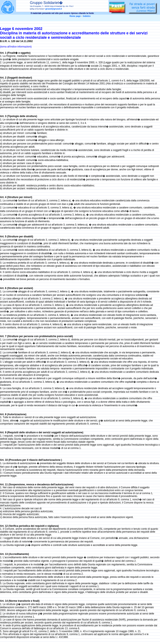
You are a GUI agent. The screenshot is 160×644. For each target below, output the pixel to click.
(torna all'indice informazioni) (16, 47)
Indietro (87, 16)
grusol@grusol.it (54, 9)
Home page (75, 16)
